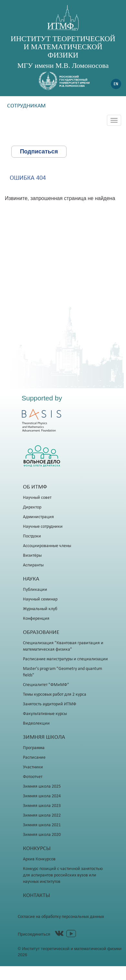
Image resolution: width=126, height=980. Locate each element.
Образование (41, 632)
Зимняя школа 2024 (42, 796)
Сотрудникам (26, 106)
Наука (31, 579)
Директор (32, 507)
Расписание (34, 758)
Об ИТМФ (35, 487)
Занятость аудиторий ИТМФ (50, 704)
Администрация (38, 517)
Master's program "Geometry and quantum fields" (63, 672)
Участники (33, 767)
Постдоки (32, 536)
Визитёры (32, 556)
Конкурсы (37, 849)
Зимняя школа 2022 (42, 815)
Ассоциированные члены (47, 546)
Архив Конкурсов (39, 859)
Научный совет (37, 498)
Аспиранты (33, 565)
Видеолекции (36, 724)
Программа (34, 748)
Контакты (37, 896)
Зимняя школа (44, 737)
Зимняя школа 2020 (42, 835)
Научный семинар (40, 599)
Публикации (35, 590)
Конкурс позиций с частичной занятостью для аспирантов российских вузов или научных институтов (63, 875)
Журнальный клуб (40, 609)
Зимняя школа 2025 (42, 787)
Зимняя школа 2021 (42, 825)
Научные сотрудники (43, 527)
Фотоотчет (33, 777)
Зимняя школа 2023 (42, 806)
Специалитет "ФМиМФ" (46, 685)
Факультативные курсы (45, 714)
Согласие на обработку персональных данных (61, 917)
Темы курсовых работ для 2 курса (55, 695)
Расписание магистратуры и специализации (65, 659)
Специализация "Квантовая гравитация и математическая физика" (63, 646)
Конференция (36, 619)
